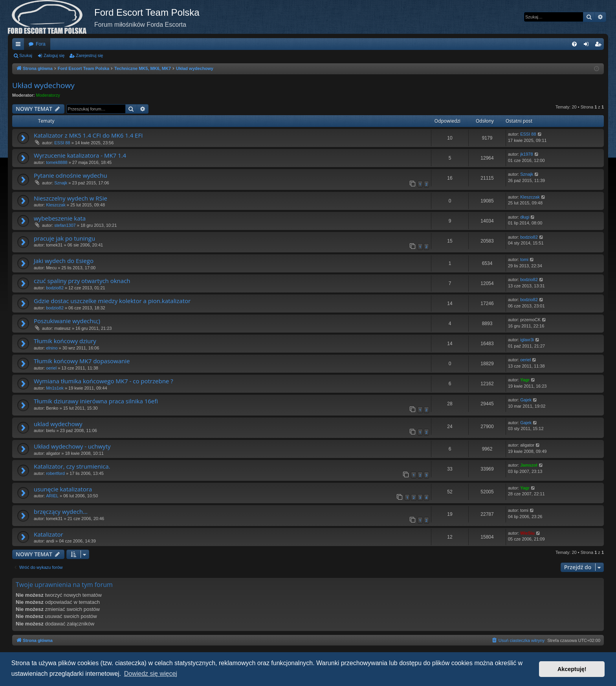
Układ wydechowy (43, 85)
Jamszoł (529, 465)
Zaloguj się (54, 55)
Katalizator (49, 534)
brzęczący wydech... (61, 511)
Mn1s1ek (55, 388)
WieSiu (527, 533)
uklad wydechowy (58, 424)
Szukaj (26, 55)
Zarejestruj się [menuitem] (599, 46)
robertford (55, 473)
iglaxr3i (527, 340)
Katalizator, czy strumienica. (72, 466)
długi (525, 217)
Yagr (525, 380)
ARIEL (52, 496)
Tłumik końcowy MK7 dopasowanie (82, 361)
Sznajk (61, 183)
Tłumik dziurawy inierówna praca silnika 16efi (96, 401)
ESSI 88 (62, 143)
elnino (52, 348)
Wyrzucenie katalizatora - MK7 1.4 (80, 155)
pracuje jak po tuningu (64, 238)
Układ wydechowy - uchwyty (72, 446)
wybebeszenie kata (60, 218)
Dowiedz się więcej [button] (151, 674)
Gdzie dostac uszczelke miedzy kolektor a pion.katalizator (112, 301)
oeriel (51, 368)
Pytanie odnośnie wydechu (71, 175)
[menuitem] (574, 44)
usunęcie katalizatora (63, 489)
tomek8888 (57, 162)
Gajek (526, 400)
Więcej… (20, 46)
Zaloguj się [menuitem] (588, 46)
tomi (524, 259)
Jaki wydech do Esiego (64, 261)
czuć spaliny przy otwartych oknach (82, 281)
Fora (41, 44)
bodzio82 (529, 237)
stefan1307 (65, 225)
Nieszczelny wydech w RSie (71, 198)
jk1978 (526, 154)
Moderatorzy (48, 95)
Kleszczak (56, 205)
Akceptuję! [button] (572, 669)
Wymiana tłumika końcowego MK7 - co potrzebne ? (104, 381)
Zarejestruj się (89, 55)
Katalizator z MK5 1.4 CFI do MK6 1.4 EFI (88, 135)
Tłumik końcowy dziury (65, 341)
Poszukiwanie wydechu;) (67, 321)
